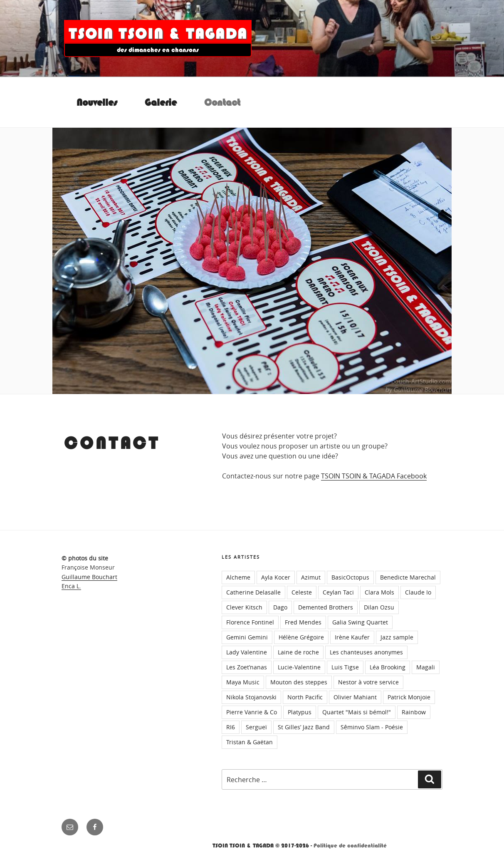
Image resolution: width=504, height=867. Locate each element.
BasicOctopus (350, 577)
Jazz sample (397, 637)
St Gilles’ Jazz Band (304, 727)
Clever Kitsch (244, 607)
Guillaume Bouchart (89, 577)
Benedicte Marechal (408, 577)
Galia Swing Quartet (360, 622)
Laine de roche (298, 652)
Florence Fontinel (250, 622)
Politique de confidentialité (350, 845)
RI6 (231, 727)
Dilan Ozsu (379, 607)
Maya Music (243, 682)
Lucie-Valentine (299, 667)
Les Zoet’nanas (247, 667)
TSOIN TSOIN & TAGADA (158, 34)
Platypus (300, 712)
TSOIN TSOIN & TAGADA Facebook (374, 476)
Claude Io (418, 592)
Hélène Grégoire (301, 637)
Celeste (302, 592)
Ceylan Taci (338, 592)
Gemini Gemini (247, 637)
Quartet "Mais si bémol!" (357, 712)
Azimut (311, 577)
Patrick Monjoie (409, 697)
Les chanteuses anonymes (366, 652)
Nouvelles (97, 102)
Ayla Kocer (276, 577)
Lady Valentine (247, 652)
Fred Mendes (303, 622)
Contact (222, 102)
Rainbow (414, 712)
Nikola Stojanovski (251, 697)
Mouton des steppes (299, 682)
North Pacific (305, 697)
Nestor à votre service (368, 682)
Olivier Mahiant (355, 697)
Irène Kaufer (352, 637)
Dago (280, 607)
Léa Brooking (388, 667)
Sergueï (256, 727)
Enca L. (71, 586)
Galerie (161, 102)
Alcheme (238, 577)
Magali (426, 667)
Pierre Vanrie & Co (252, 712)
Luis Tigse (345, 667)
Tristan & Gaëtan (250, 742)
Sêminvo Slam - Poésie (372, 727)
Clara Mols (379, 592)
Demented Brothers (326, 607)
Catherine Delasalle (253, 592)
